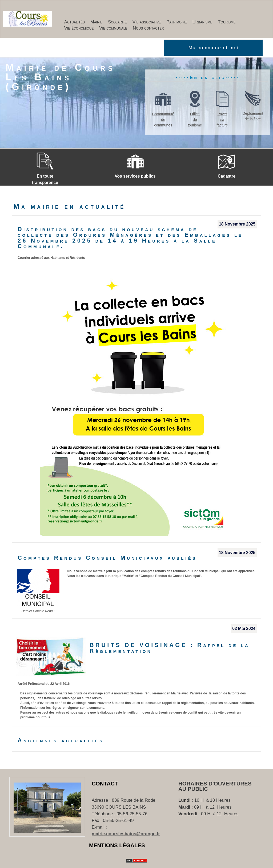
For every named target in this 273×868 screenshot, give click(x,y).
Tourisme (227, 22)
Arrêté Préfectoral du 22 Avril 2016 (44, 684)
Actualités (75, 22)
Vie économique (79, 28)
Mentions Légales (117, 845)
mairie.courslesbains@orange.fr (126, 834)
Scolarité (117, 22)
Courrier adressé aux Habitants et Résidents (51, 258)
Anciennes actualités (61, 740)
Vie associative (147, 22)
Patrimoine (177, 22)
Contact (105, 784)
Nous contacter (148, 28)
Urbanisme (202, 22)
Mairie (96, 22)
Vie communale (113, 28)
